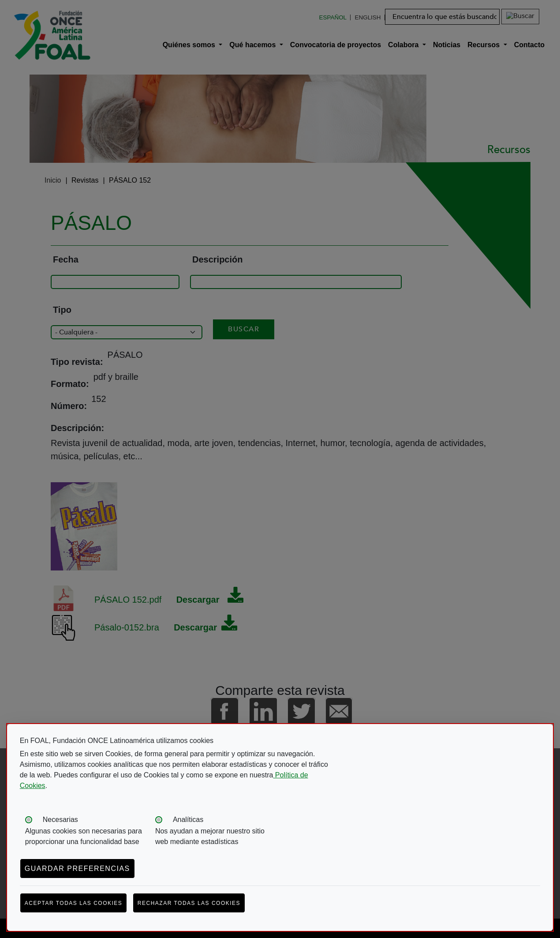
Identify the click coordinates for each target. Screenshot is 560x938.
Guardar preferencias (77, 869)
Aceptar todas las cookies (74, 903)
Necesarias (60, 820)
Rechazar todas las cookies (189, 903)
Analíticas (188, 820)
